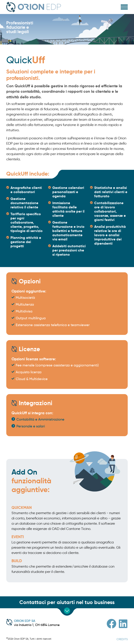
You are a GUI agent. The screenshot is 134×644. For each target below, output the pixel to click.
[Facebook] (111, 624)
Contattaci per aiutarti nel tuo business (67, 602)
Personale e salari (31, 426)
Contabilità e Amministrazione (40, 419)
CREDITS (122, 639)
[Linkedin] (123, 624)
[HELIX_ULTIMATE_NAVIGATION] (124, 6)
